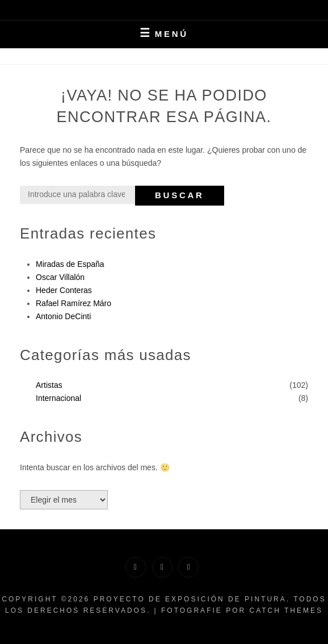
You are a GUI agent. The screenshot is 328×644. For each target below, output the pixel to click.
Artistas (49, 385)
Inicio (160, 56)
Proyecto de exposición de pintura (190, 599)
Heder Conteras (64, 290)
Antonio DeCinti (63, 316)
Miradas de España (70, 264)
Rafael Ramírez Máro (73, 303)
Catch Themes (286, 610)
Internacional (58, 398)
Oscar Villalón (60, 277)
